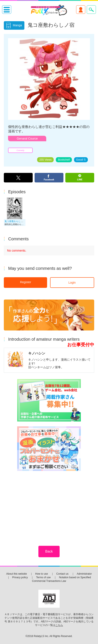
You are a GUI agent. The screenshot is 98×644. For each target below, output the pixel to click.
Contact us (62, 574)
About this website (16, 574)
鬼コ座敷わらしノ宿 (15, 221)
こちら (59, 625)
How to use (42, 574)
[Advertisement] (49, 505)
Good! (81, 160)
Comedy (20, 150)
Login (72, 283)
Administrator (84, 574)
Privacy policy (20, 577)
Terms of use (43, 577)
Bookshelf (64, 160)
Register (25, 282)
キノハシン (37, 353)
